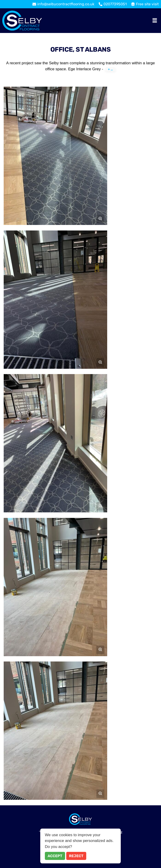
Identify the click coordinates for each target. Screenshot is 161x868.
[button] (155, 21)
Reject (76, 856)
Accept (55, 856)
